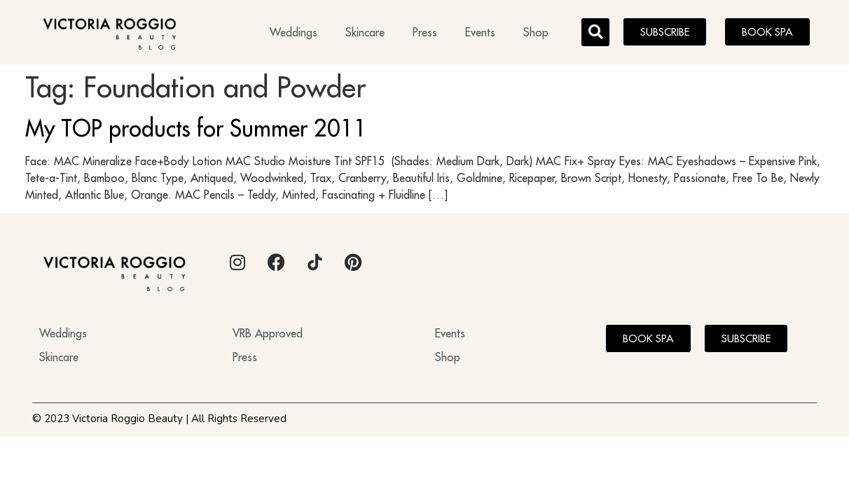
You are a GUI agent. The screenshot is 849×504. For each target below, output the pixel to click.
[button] (595, 32)
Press (425, 32)
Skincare (365, 32)
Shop (536, 32)
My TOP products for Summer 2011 (196, 128)
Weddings (294, 32)
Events (480, 32)
